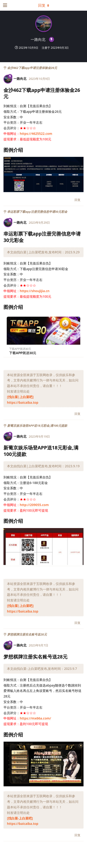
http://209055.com (34, 505)
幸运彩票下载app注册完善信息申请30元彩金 (37, 212)
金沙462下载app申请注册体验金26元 (32, 68)
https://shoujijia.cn (35, 291)
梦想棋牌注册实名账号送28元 (27, 634)
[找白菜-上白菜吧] (20, 818)
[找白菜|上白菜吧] (20, 397)
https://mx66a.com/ (35, 718)
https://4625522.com (36, 134)
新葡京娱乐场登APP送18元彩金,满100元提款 (37, 426)
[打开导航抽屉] (5, 5)
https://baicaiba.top (23, 402)
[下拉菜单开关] (44, 5)
